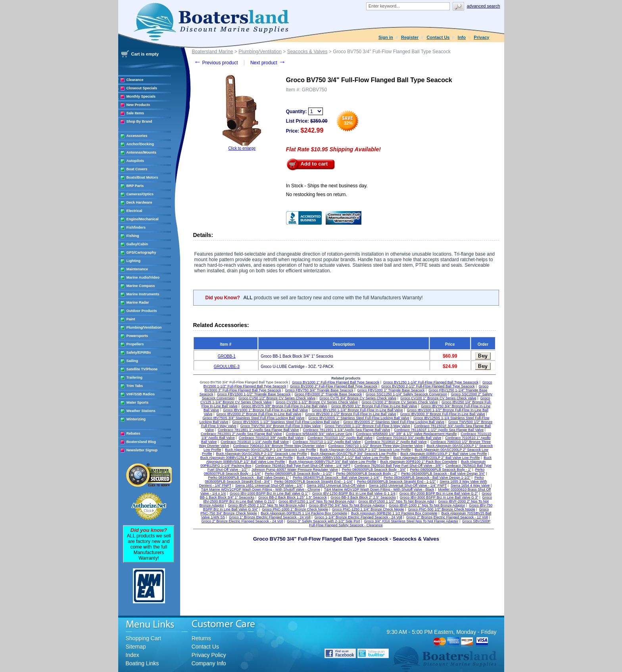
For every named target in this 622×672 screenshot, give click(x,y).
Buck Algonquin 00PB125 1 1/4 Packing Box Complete (304, 513)
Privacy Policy (209, 655)
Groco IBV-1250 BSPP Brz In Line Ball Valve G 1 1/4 (354, 493)
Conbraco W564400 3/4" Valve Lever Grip (319, 434)
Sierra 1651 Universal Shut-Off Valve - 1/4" (269, 485)
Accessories (137, 136)
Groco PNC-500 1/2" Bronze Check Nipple (442, 509)
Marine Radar (138, 302)
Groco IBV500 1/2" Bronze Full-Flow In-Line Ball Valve (374, 406)
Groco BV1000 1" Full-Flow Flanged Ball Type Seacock (336, 382)
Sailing (132, 361)
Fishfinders (136, 227)
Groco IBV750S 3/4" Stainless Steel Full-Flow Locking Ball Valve (253, 418)
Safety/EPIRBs (139, 352)
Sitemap (136, 647)
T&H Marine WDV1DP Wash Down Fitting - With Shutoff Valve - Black (379, 489)
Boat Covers (137, 169)
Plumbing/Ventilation (144, 327)
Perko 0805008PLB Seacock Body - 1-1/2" (299, 474)
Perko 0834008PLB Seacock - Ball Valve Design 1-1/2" (427, 478)
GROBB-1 (227, 356)
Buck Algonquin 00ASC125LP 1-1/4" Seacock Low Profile (270, 450)
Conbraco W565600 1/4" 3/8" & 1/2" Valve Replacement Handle (407, 434)
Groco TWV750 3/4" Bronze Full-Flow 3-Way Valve (281, 426)
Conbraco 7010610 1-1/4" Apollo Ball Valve (255, 442)
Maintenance (137, 269)
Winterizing (136, 419)
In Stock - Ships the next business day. (327, 186)
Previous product (216, 63)
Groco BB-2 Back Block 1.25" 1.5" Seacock (292, 497)
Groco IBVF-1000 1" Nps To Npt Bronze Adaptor (427, 505)
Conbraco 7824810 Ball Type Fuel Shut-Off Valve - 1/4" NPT (303, 466)
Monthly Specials (141, 96)
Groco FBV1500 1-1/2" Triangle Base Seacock (254, 394)
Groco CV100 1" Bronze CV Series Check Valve (438, 398)
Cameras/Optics (140, 194)
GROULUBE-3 (227, 367)
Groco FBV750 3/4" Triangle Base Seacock (319, 390)
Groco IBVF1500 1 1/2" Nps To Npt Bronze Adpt (396, 501)
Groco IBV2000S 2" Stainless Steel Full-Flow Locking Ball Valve (394, 422)
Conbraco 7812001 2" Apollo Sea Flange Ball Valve (241, 434)
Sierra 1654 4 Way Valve (470, 485)
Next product (268, 63)
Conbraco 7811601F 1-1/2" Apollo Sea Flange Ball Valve (439, 430)
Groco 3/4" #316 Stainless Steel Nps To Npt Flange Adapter (411, 521)
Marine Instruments (143, 294)
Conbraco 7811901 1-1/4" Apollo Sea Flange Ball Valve (347, 430)
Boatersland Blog (141, 442)
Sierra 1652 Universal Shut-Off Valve (336, 485)
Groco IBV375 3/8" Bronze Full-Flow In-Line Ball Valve (284, 406)
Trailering (135, 377)
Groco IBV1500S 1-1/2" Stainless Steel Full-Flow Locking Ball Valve (286, 422)
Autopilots (135, 161)
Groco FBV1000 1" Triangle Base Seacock (391, 390)
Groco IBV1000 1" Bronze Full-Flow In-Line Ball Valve (265, 410)
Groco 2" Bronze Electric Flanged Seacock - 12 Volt (447, 517)
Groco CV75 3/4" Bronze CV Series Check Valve (358, 398)
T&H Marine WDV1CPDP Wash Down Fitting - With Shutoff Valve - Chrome (261, 489)
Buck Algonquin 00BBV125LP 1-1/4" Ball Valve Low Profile (247, 458)
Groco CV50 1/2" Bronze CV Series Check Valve (277, 398)
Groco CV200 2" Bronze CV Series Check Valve (400, 402)
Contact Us (438, 37)
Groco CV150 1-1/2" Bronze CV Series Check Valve (317, 402)
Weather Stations (141, 411)
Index (132, 655)
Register (410, 37)
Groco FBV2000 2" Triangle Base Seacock (328, 394)
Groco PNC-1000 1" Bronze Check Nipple (295, 509)
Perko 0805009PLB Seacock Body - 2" (367, 474)
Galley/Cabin (137, 244)
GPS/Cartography (141, 252)
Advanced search (484, 6)
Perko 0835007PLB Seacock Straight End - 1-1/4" (314, 481)
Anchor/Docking (140, 144)
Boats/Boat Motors (142, 177)
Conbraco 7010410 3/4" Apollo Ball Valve (409, 438)
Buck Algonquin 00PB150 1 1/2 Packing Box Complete (394, 513)
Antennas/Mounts (142, 152)
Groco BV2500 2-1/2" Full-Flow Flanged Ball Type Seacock (428, 386)
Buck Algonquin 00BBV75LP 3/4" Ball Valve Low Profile (333, 462)
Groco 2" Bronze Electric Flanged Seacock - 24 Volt (242, 521)
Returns (201, 638)
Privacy (481, 37)
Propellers (135, 344)
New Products (138, 105)
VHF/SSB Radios (141, 394)
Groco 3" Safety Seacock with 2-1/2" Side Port (323, 521)
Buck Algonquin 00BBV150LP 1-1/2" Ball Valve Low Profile (343, 458)
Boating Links (142, 663)
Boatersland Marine (213, 52)
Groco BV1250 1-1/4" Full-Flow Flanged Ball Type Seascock (431, 382)
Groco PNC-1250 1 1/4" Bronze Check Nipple (368, 509)
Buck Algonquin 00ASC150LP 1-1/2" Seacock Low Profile (365, 450)
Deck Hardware (139, 202)
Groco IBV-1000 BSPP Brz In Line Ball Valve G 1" (269, 493)
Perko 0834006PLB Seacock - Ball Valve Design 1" (248, 478)
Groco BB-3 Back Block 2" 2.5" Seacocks (363, 497)
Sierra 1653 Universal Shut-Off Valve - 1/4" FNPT (408, 485)
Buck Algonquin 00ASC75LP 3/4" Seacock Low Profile (354, 454)
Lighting (134, 261)
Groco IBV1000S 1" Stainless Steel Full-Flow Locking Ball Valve (359, 418)
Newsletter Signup (142, 450)
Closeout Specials (142, 88)
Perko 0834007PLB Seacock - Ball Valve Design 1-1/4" (336, 478)
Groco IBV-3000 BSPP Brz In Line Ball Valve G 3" (439, 497)
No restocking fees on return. (317, 194)
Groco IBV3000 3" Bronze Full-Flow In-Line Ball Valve (443, 414)
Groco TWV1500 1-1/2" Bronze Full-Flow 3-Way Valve (367, 426)
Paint (131, 319)
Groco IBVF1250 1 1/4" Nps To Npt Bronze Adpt (316, 501)
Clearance (135, 80)
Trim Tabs (135, 386)
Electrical (134, 211)
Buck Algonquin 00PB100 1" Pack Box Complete (419, 462)
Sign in (386, 37)
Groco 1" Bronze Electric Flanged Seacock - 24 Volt (270, 517)
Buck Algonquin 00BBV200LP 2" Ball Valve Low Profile (436, 458)
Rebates (133, 433)
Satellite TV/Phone (142, 369)
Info (462, 37)
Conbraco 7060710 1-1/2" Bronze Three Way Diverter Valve (376, 446)
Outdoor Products (142, 311)
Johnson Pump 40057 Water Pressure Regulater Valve (295, 470)
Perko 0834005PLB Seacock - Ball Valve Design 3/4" (443, 474)
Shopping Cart (144, 638)
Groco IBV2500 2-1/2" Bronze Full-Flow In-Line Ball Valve (351, 414)
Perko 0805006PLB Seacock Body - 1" (441, 470)
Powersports (137, 336)
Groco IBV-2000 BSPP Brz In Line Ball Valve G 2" (439, 493)
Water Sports (138, 402)
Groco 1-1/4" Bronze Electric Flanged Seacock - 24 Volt (358, 517)
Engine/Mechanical (143, 219)
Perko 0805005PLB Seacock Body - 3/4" (374, 470)
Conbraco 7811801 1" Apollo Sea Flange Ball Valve (258, 430)
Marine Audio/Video (143, 277)
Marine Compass (141, 286)
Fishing (133, 236)
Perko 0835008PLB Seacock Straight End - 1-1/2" (396, 481)
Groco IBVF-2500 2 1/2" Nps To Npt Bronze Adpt (267, 505)
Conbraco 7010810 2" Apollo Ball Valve (395, 442)
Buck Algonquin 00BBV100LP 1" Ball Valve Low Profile (444, 454)
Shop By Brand (139, 121)
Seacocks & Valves (307, 52)
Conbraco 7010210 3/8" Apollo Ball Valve (271, 438)
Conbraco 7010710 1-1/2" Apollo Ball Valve (327, 442)
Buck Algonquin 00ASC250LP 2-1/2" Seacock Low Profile (261, 454)
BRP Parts (135, 186)
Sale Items (135, 113)
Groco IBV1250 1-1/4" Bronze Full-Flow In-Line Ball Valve (357, 410)
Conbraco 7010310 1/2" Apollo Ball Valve (340, 438)
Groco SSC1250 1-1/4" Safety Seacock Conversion (406, 394)
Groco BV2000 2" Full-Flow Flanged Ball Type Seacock (334, 386)
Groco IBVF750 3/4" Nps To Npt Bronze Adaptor (347, 505)
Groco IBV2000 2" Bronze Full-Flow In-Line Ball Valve (259, 414)
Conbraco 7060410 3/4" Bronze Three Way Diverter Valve (279, 446)
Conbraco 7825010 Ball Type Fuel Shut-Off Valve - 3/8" (398, 466)
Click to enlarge (242, 148)
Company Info (209, 663)
